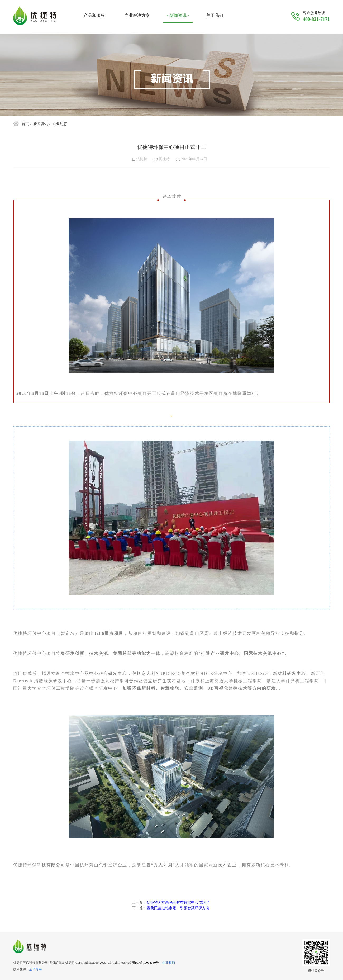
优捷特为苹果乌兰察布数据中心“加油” (178, 903)
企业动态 (60, 124)
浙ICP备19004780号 (146, 963)
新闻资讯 (41, 124)
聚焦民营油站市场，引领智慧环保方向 (178, 908)
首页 (25, 124)
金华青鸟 (35, 969)
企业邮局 (169, 963)
